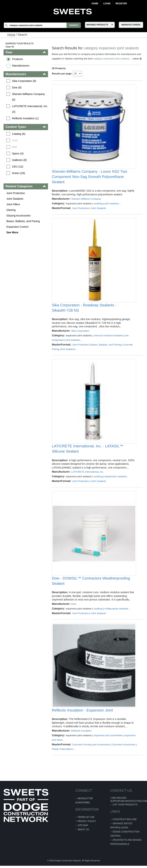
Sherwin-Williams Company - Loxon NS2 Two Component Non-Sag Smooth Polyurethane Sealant (90, 177)
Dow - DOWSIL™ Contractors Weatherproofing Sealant (91, 583)
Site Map (83, 829)
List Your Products (125, 808)
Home (95, 4)
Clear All (10, 47)
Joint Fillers (13, 204)
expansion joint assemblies (108, 739)
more (136, 59)
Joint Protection (16, 193)
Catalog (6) (19, 134)
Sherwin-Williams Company (86, 199)
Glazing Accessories (19, 216)
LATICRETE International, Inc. (88, 474)
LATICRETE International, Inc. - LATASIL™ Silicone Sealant (88, 451)
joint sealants (112, 204)
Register (121, 4)
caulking (98, 204)
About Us (83, 833)
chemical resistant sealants (108, 337)
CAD (15, 140)
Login (107, 4)
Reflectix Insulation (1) (25, 118)
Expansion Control (18, 227)
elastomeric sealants (116, 478)
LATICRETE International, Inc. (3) (30, 109)
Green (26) (19, 173)
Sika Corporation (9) (24, 81)
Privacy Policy (87, 825)
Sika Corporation (80, 332)
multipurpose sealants (116, 611)
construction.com (124, 823)
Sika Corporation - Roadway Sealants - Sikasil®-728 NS (84, 309)
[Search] (42, 25)
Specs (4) (18, 153)
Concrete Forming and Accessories (91, 748)
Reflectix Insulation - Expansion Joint (82, 714)
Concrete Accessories (124, 748)
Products (18, 59)
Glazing (11, 210)
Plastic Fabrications (62, 752)
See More (13, 232)
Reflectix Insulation (82, 734)
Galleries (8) (19, 160)
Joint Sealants (15, 199)
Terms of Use (86, 821)
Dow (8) (17, 87)
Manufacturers (21, 66)
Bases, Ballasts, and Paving (23, 221)
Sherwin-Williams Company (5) (29, 97)
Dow (74, 607)
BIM (15, 147)
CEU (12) (18, 167)
